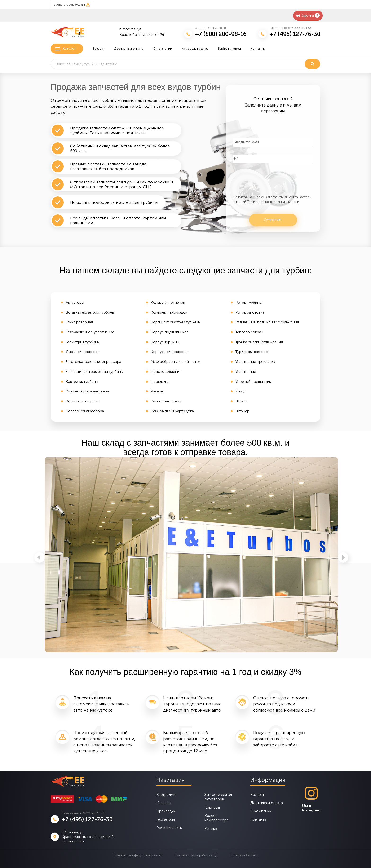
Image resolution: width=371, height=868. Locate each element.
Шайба (241, 401)
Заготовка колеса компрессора (93, 362)
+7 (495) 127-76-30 (295, 34)
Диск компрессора (83, 352)
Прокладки (166, 811)
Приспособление (166, 372)
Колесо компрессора (85, 411)
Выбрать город (230, 49)
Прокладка (160, 381)
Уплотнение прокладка (255, 362)
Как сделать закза (195, 49)
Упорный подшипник (253, 381)
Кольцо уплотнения (168, 302)
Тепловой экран (249, 332)
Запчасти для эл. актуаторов (219, 797)
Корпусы (212, 807)
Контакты (258, 49)
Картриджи (166, 795)
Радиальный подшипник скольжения (267, 322)
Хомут (241, 391)
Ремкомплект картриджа (172, 411)
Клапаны (164, 803)
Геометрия (166, 819)
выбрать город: (72, 5)
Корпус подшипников (170, 332)
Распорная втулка (166, 401)
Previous (40, 557)
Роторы (211, 828)
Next (343, 557)
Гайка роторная (79, 322)
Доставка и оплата (129, 49)
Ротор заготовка (250, 312)
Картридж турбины (82, 381)
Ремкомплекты (169, 828)
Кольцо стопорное (82, 401)
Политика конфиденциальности (137, 855)
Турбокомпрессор (252, 352)
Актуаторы (75, 302)
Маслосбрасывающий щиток (176, 362)
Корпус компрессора (170, 352)
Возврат (99, 49)
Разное (157, 391)
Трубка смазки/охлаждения (259, 342)
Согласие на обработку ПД (196, 855)
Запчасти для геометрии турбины (95, 372)
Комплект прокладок (169, 312)
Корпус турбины (165, 342)
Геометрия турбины (83, 342)
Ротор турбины (249, 302)
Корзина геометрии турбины (176, 322)
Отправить (273, 220)
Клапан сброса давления (87, 391)
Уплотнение (246, 372)
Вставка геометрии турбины (90, 312)
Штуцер (242, 411)
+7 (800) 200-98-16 (221, 34)
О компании (162, 49)
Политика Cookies (244, 855)
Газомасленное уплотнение (90, 332)
